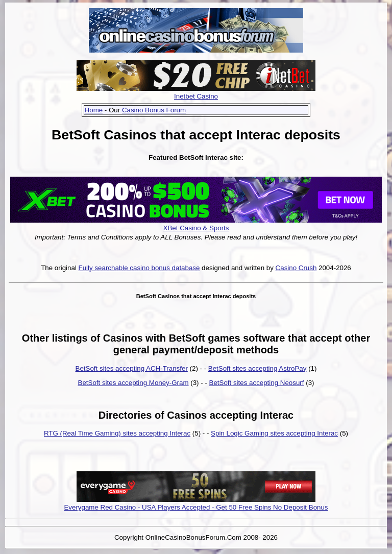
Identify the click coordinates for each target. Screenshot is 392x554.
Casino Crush (296, 268)
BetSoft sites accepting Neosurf (257, 383)
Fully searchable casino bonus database (139, 268)
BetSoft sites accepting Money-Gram (133, 383)
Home (94, 110)
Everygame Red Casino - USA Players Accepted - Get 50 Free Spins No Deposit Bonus (196, 507)
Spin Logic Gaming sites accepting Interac (274, 433)
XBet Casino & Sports (196, 228)
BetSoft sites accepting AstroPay (258, 368)
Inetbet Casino (196, 96)
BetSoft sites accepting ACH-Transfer (132, 368)
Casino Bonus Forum (154, 110)
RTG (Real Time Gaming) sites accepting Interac (117, 433)
